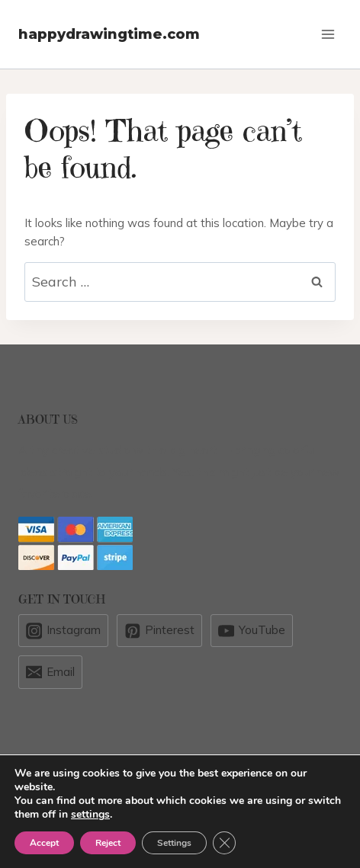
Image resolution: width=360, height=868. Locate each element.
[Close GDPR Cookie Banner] (224, 843)
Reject (108, 843)
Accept (44, 843)
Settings (174, 843)
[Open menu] (328, 34)
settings (90, 815)
